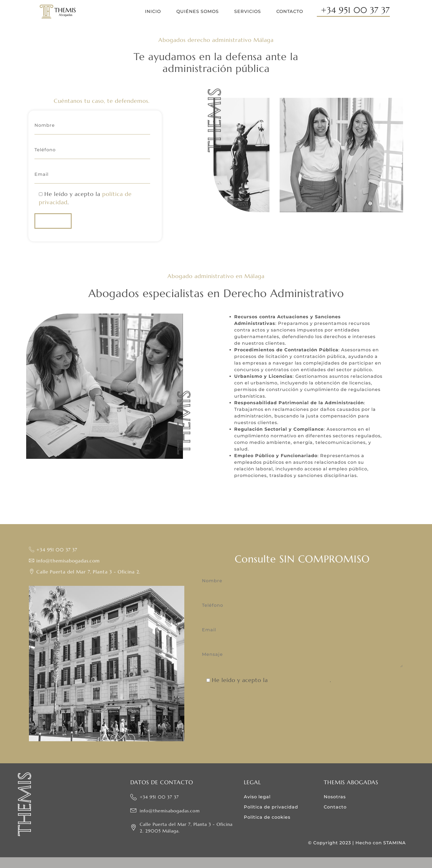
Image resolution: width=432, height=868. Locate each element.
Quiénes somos (198, 11)
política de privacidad (300, 692)
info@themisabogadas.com (66, 572)
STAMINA (395, 854)
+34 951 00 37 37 (355, 11)
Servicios (248, 11)
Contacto (290, 11)
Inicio (153, 11)
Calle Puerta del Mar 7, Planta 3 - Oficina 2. (86, 583)
